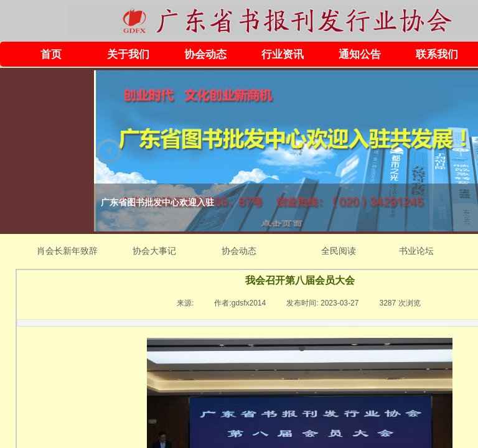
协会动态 (205, 54)
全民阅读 (339, 251)
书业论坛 (416, 251)
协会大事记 (154, 251)
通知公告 (360, 54)
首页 (51, 54)
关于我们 (128, 54)
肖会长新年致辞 (67, 251)
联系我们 (437, 54)
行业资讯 (283, 54)
